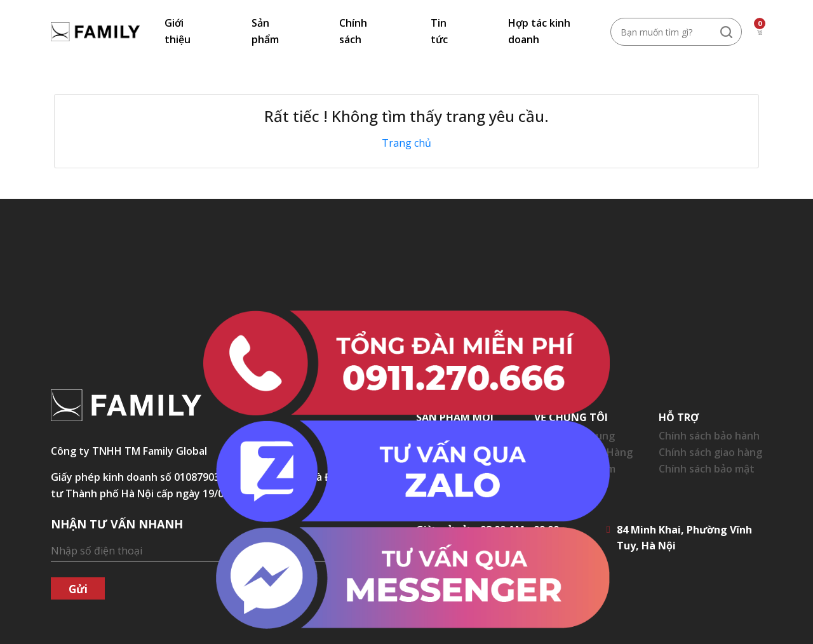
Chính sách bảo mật (707, 469)
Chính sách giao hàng (710, 452)
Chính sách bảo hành (709, 436)
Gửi (78, 589)
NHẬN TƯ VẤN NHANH (117, 524)
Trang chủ (406, 143)
